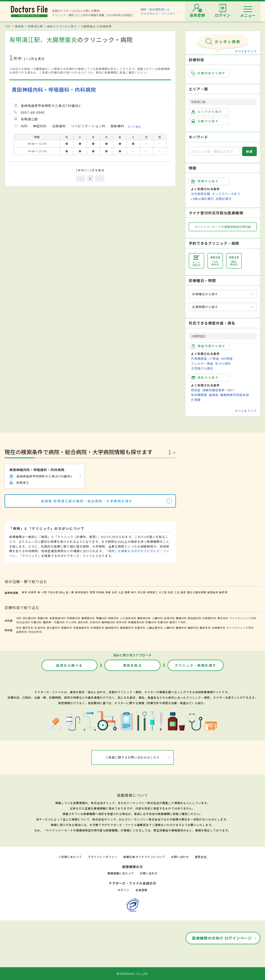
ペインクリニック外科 (240, 628)
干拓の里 (53, 592)
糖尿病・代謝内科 (54, 622)
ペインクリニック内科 (243, 618)
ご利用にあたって (70, 857)
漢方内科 (223, 618)
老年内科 (122, 622)
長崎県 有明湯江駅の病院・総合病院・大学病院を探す (87, 501)
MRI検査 (227, 358)
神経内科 (114, 618)
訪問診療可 (224, 199)
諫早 (24, 592)
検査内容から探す (208, 346)
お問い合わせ (180, 857)
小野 (44, 592)
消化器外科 (53, 628)
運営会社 (201, 857)
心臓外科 (170, 628)
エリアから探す (207, 112)
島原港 (223, 592)
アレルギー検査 (202, 364)
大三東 (163, 592)
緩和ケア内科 (178, 622)
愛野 (93, 592)
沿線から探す (205, 121)
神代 (134, 592)
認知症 (196, 390)
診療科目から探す (208, 73)
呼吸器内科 (74, 618)
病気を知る (133, 665)
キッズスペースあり (226, 194)
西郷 (127, 592)
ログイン (124, 890)
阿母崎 (100, 592)
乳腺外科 (140, 628)
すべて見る (134, 126)
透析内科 (83, 622)
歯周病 (214, 395)
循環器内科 (88, 618)
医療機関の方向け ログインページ (222, 938)
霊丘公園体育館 (197, 592)
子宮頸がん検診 (202, 368)
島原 (183, 592)
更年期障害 (199, 395)
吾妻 (108, 592)
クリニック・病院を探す (196, 665)
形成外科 (40, 628)
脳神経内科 (109, 622)
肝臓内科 (151, 622)
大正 (121, 592)
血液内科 (170, 618)
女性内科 (95, 622)
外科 (19, 628)
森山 (62, 592)
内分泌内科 (23, 622)
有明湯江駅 (35, 26)
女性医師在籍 (201, 194)
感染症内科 (195, 618)
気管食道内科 (58, 618)
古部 (114, 592)
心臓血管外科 (155, 628)
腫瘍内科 (181, 618)
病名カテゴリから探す (62, 26)
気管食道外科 (81, 628)
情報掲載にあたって (121, 873)
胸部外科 (193, 628)
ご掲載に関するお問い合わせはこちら (133, 757)
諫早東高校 (82, 592)
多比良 (142, 592)
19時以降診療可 (202, 199)
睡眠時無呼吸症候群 (235, 395)
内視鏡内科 (209, 618)
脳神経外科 (112, 628)
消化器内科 (29, 618)
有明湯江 (152, 592)
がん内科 (71, 622)
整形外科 (28, 628)
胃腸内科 (43, 618)
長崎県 (19, 26)
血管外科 (22, 632)
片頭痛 (196, 400)
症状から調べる (69, 665)
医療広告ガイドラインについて (144, 857)
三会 (177, 592)
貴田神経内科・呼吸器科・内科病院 (54, 89)
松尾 (170, 592)
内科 (19, 618)
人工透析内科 (128, 618)
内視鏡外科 (219, 628)
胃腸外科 (67, 628)
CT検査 (214, 358)
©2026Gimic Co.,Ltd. (132, 973)
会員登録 (141, 890)
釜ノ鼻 (70, 592)
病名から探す (205, 378)
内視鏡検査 (199, 358)
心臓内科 (158, 618)
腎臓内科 (102, 618)
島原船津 (213, 592)
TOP (8, 26)
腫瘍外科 (181, 628)
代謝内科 (36, 622)
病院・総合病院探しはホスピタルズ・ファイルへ (158, 11)
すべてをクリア (246, 51)
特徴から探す (205, 181)
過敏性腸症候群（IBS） (219, 390)
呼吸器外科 (97, 628)
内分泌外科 (35, 632)
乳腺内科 (163, 622)
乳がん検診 (223, 364)
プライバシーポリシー (103, 857)
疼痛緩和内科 (136, 622)
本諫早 (32, 592)
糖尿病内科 (144, 618)
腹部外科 (205, 628)
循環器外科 (127, 628)
